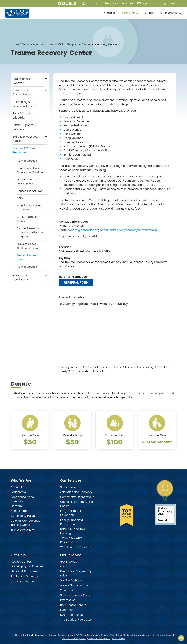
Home (15, 44)
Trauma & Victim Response (62, 44)
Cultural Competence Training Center (26, 523)
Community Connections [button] (21, 92)
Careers (16, 506)
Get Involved (69, 561)
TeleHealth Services (24, 576)
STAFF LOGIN (93, 3)
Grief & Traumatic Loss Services (28, 181)
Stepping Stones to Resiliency (29, 207)
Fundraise (67, 610)
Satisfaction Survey (24, 581)
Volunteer (67, 590)
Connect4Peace (27, 161)
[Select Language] (151, 3)
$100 (115, 442)
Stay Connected (72, 615)
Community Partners (25, 516)
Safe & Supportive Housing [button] (25, 139)
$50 (72, 442)
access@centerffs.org (83, 230)
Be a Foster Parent (73, 605)
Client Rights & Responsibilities (134, 635)
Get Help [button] (149, 13)
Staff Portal (119, 638)
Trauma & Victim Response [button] (24, 150)
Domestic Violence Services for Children (30, 170)
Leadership (18, 492)
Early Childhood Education (23, 115)
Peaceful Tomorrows (30, 191)
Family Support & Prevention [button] (24, 127)
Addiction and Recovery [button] (22, 81)
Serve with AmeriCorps (76, 595)
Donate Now (30, 435)
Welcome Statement (99, 638)
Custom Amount (157, 442)
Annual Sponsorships (74, 585)
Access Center (21, 561)
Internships (68, 600)
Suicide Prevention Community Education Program (31, 232)
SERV (20, 198)
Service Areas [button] (130, 13)
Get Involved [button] (168, 13)
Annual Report (20, 511)
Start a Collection (72, 580)
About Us (17, 487)
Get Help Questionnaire (27, 566)
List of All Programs (24, 571)
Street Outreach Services (27, 219)
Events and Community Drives (76, 573)
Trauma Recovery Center (28, 257)
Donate (65, 566)
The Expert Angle (22, 530)
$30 (30, 442)
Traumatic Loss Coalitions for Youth (29, 246)
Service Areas (31, 44)
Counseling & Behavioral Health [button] (24, 104)
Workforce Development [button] (22, 277)
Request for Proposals (74, 638)
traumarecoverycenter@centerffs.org (130, 230)
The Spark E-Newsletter (76, 620)
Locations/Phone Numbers (22, 499)
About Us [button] (110, 13)
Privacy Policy (108, 635)
